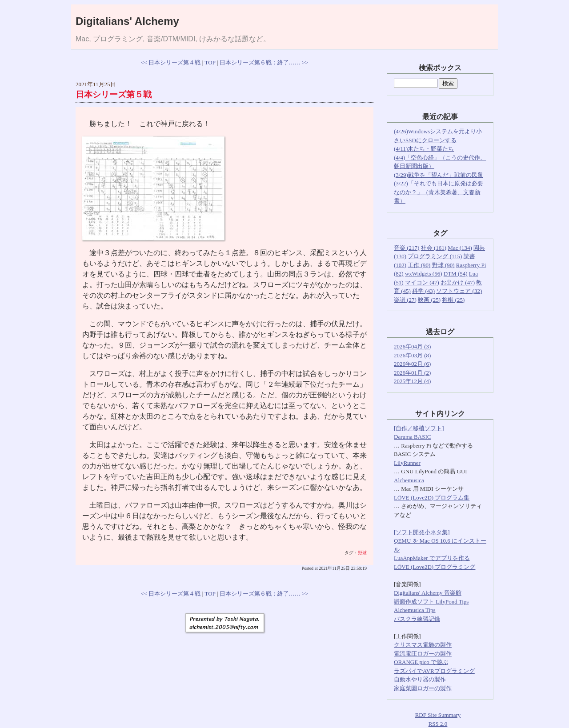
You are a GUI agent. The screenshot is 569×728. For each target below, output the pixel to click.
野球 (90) (443, 265)
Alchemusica (409, 480)
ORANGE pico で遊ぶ (421, 662)
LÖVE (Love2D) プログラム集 (432, 498)
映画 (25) (429, 300)
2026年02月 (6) (412, 364)
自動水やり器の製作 (420, 679)
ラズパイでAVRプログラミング (434, 671)
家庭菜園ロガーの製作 (423, 688)
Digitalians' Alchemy (127, 21)
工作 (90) (419, 265)
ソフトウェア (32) (459, 291)
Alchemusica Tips (415, 610)
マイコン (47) (422, 282)
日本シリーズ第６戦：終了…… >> (264, 62)
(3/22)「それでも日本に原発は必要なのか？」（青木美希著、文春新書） (439, 192)
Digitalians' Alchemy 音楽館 (428, 593)
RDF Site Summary (438, 715)
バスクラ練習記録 (417, 619)
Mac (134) (460, 248)
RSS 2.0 (438, 724)
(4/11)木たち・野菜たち (424, 149)
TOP (210, 62)
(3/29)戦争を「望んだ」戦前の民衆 (439, 175)
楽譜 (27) (405, 300)
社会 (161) (434, 248)
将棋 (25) (453, 300)
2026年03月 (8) (412, 355)
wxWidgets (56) (424, 274)
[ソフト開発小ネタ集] (422, 532)
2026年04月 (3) (412, 346)
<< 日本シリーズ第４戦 (171, 62)
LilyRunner (407, 463)
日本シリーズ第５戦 (114, 94)
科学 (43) (423, 291)
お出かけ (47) (458, 282)
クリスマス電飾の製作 (423, 645)
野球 (362, 553)
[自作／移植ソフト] (419, 428)
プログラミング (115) (435, 256)
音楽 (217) (407, 248)
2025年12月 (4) (412, 381)
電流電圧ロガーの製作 (423, 654)
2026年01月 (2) (412, 373)
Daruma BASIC (412, 437)
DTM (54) (456, 274)
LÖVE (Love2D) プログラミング (435, 567)
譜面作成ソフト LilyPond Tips (431, 602)
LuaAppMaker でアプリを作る (432, 558)
